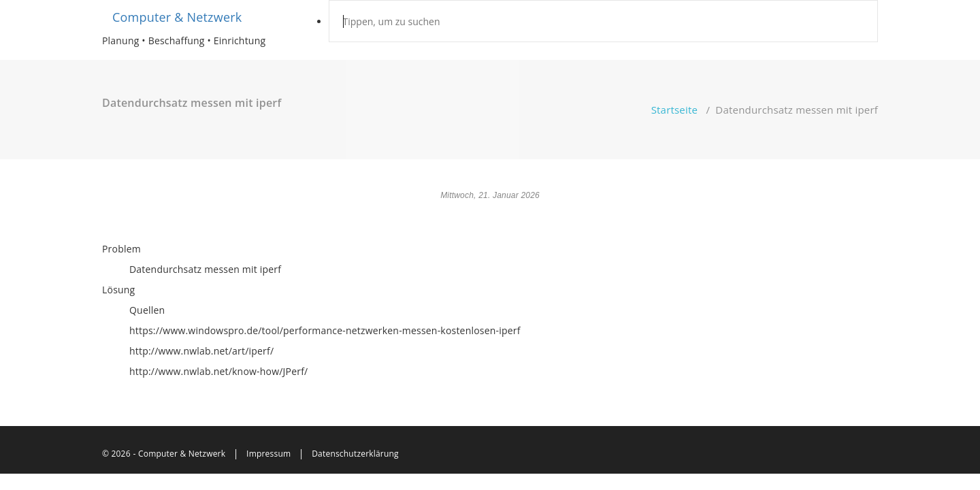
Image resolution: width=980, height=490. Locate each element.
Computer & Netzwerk (177, 17)
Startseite (675, 110)
